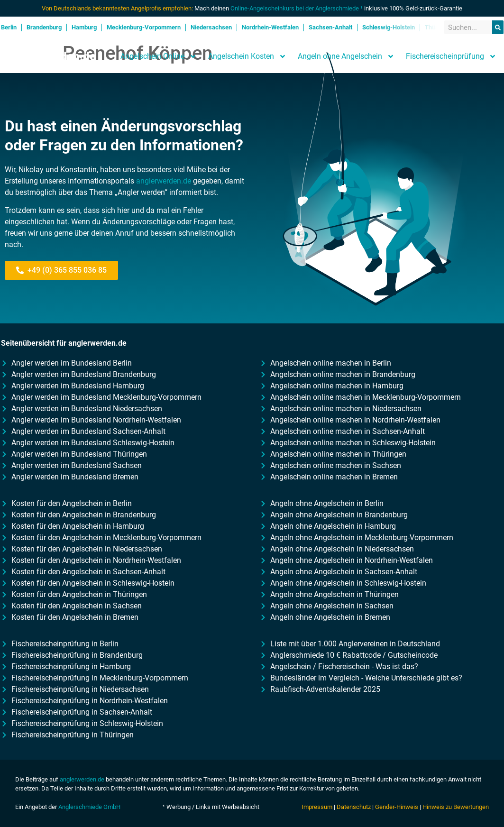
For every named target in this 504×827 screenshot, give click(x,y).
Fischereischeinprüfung (451, 56)
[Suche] (498, 27)
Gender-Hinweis (397, 807)
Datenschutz (354, 807)
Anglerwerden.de (52, 56)
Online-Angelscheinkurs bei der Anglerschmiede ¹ (297, 8)
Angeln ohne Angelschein (346, 56)
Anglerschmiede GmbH (89, 807)
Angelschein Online (159, 56)
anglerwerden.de (164, 181)
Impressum (317, 807)
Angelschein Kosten (247, 56)
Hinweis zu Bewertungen (456, 807)
